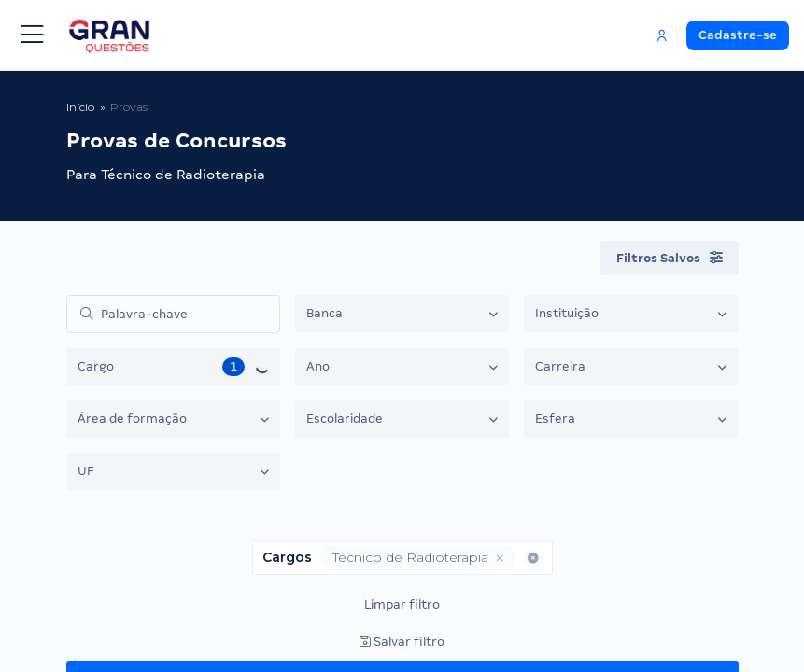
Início (80, 107)
